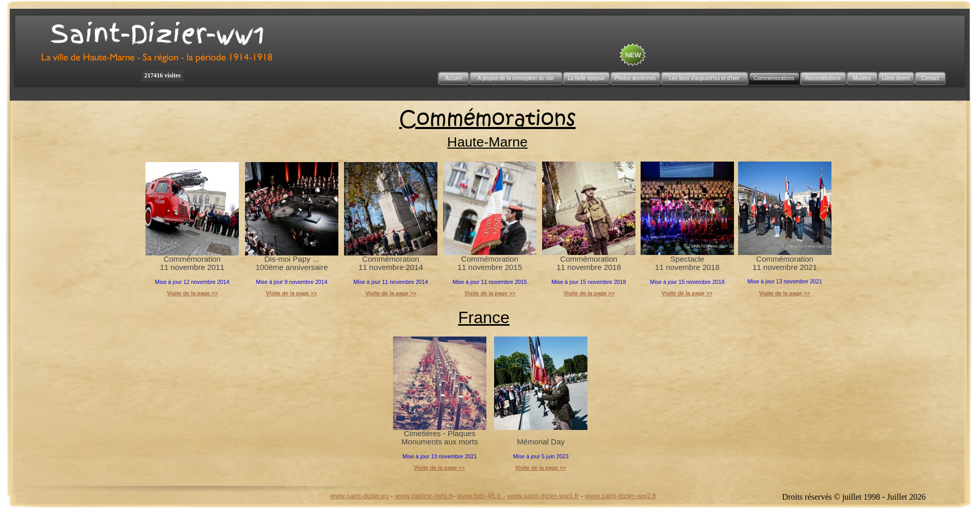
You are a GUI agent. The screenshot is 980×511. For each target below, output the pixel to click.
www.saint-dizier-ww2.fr (621, 496)
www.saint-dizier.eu (360, 496)
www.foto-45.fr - (481, 496)
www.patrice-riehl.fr (424, 496)
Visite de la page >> (291, 293)
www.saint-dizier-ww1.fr (543, 496)
